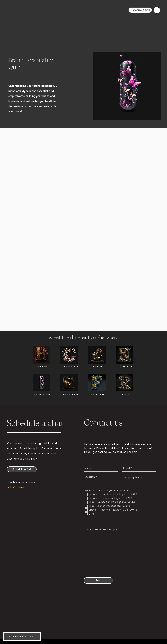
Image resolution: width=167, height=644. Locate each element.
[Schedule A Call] (140, 10)
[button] (157, 10)
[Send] (98, 580)
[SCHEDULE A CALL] (22, 636)
